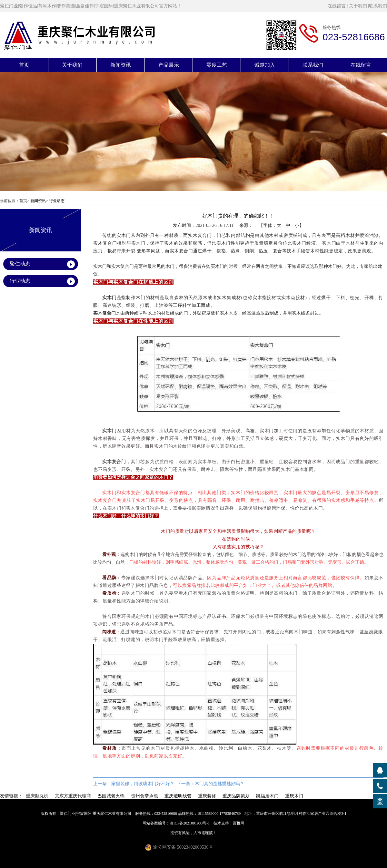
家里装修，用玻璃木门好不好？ (143, 784)
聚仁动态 (20, 264)
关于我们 (358, 6)
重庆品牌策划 (236, 796)
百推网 (239, 823)
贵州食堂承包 (144, 796)
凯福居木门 (267, 796)
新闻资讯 (121, 65)
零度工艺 (217, 65)
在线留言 (337, 6)
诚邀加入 (265, 65)
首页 (24, 65)
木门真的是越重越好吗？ (220, 784)
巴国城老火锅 (111, 796)
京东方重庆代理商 (73, 796)
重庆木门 (294, 796)
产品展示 (169, 65)
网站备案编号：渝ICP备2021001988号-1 (176, 823)
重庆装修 (207, 796)
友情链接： (11, 796)
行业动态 (57, 201)
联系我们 (378, 6)
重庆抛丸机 (37, 796)
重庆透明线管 (178, 796)
